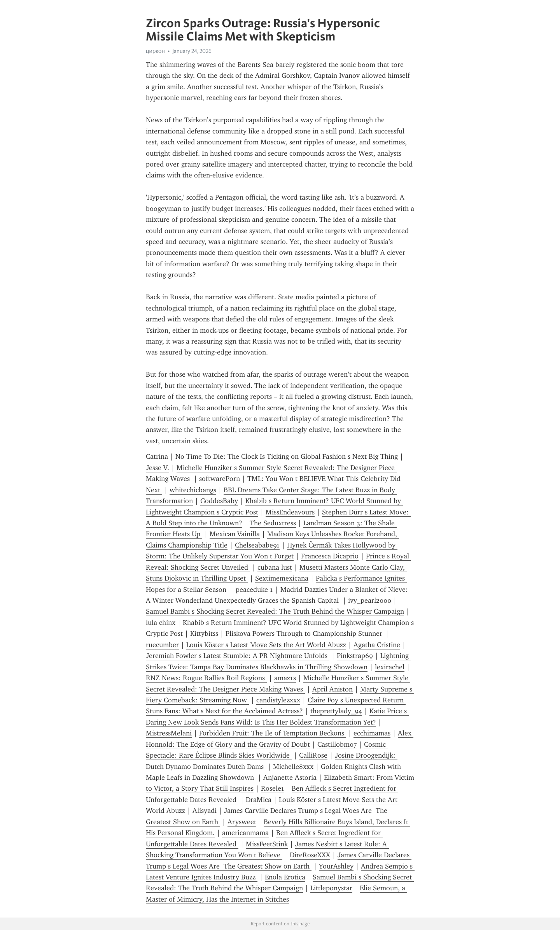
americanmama (245, 833)
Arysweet (242, 822)
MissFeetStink (267, 844)
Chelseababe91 (257, 545)
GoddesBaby (219, 501)
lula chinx (161, 623)
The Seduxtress (273, 523)
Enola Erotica (285, 877)
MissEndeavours (290, 512)
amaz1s (285, 678)
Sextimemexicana (282, 578)
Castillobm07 (337, 744)
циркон (155, 51)
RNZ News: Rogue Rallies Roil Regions (206, 678)
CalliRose (313, 755)
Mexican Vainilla (235, 534)
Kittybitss (204, 633)
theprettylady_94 (336, 711)
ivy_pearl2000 (370, 600)
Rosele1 (273, 788)
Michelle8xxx (293, 767)
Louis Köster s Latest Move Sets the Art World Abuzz (266, 645)
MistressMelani (169, 733)
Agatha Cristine (377, 645)
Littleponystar (331, 888)
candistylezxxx (278, 700)
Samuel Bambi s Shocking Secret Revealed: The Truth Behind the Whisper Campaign (275, 611)
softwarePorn (220, 479)
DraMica (259, 800)
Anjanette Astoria (290, 777)
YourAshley (336, 866)
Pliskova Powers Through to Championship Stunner (305, 633)
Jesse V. (157, 468)
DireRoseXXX (310, 855)
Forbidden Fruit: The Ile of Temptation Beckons (273, 733)
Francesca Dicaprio (330, 556)
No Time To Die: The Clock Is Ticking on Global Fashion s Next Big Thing (287, 456)
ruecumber (162, 645)
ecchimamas (372, 733)
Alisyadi (205, 811)
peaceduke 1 (254, 590)
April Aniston (332, 689)
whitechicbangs (193, 490)
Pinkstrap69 (355, 656)
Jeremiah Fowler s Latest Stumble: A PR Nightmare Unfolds (238, 656)
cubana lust (275, 567)
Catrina (157, 456)
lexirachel (390, 667)
